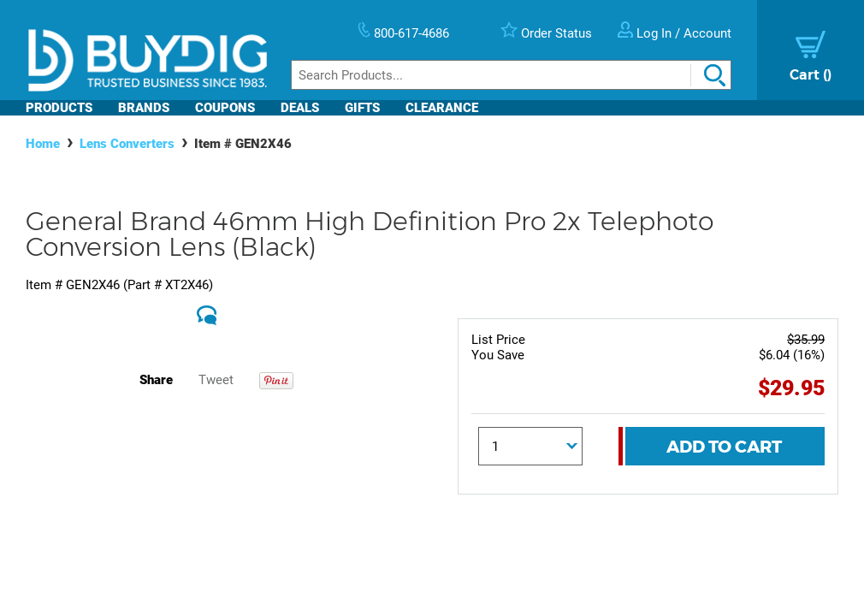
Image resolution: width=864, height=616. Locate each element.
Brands (144, 108)
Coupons (225, 108)
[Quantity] (531, 446)
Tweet (216, 380)
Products (59, 108)
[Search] (511, 75)
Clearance (442, 108)
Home (43, 144)
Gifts (362, 108)
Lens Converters (127, 144)
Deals (300, 108)
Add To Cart (724, 447)
